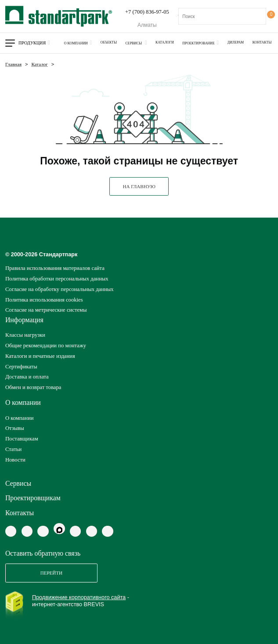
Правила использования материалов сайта (55, 268)
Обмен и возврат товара (33, 387)
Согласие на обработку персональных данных (60, 289)
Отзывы (15, 428)
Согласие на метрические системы (46, 310)
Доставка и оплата (27, 377)
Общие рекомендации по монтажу (46, 346)
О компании (76, 43)
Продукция (32, 43)
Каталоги (165, 42)
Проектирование (199, 43)
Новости (15, 460)
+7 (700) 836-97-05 (147, 12)
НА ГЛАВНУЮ (139, 186)
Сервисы (134, 43)
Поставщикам (22, 439)
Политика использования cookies (44, 300)
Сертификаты (21, 367)
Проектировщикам (33, 498)
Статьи (13, 449)
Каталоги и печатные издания (40, 356)
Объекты (109, 42)
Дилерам (236, 42)
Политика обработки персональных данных (57, 279)
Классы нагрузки (25, 335)
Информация (24, 320)
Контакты (262, 42)
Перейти (51, 573)
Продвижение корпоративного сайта (79, 597)
